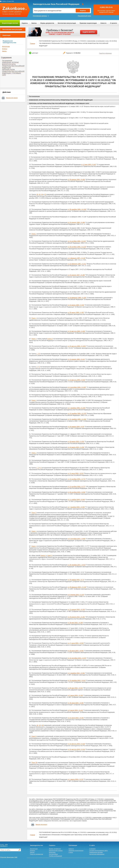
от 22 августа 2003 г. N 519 (76, 749)
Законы (34, 23)
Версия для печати (12, 98)
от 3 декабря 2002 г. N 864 (76, 673)
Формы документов (47, 23)
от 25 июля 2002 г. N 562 (76, 651)
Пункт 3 (34, 513)
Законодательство (36, 845)
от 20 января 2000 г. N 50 (76, 427)
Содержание (6, 58)
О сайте (92, 845)
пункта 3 (50, 339)
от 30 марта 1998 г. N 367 (76, 313)
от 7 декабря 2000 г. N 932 (76, 507)
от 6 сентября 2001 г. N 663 (77, 539)
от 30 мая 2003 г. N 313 (75, 688)
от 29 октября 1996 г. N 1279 (77, 247)
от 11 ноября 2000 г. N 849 (76, 500)
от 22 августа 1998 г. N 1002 (77, 346)
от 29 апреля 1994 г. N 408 (76, 180)
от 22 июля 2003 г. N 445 (76, 718)
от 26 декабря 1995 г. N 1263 (77, 209)
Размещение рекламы (96, 852)
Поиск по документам (36, 854)
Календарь (52, 852)
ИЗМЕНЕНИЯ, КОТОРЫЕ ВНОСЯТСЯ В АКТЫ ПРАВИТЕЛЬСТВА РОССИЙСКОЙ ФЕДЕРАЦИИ (13, 65)
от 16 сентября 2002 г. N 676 (77, 658)
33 (42, 194)
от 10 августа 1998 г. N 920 (76, 331)
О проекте (113, 23)
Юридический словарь (56, 851)
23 (40, 725)
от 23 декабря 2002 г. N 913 (77, 680)
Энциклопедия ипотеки (10, 23)
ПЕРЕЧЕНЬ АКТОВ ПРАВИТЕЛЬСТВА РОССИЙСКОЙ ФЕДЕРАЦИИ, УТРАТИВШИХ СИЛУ (13, 72)
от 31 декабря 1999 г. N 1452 (77, 419)
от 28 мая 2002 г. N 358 (75, 623)
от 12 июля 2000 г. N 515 (76, 473)
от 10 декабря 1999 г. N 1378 (77, 413)
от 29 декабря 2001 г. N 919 (77, 565)
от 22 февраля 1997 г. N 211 (77, 264)
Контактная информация (97, 854)
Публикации (73, 845)
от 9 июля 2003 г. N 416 (75, 710)
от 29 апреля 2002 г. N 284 (76, 617)
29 (37, 194)
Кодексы (25, 23)
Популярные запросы (40, 16)
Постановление (7, 61)
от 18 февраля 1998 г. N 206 (77, 298)
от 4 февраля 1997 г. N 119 (76, 258)
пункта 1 (43, 555)
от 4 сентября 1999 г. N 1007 (77, 387)
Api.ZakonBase (53, 854)
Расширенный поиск (84, 16)
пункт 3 (50, 555)
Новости (103, 23)
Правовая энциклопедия (88, 23)
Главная (33, 43)
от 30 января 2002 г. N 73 (76, 580)
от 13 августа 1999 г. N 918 (76, 380)
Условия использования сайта (98, 851)
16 (37, 725)
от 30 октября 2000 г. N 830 (76, 492)
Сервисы (52, 845)
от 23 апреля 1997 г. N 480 (76, 275)
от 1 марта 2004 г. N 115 (75, 779)
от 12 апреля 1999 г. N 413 (76, 359)
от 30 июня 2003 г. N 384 (76, 703)
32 (40, 194)
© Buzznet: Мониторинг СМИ (9, 857)
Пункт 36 (34, 763)
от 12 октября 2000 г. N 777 (76, 487)
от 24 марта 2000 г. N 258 (76, 447)
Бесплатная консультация (67, 23)
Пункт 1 (34, 234)
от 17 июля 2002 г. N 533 (76, 643)
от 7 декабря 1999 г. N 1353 (77, 408)
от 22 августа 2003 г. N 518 (76, 744)
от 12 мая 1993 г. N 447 (89, 165)
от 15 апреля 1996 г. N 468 (76, 222)
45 (43, 725)
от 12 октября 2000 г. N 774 (76, 479)
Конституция (6, 46)
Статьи (71, 852)
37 (45, 194)
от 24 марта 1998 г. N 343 (76, 305)
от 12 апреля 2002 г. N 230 (76, 610)
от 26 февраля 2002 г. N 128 (77, 587)
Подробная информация (105, 53)
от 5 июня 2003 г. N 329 (75, 695)
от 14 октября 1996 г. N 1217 (77, 241)
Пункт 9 (34, 736)
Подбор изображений (55, 856)
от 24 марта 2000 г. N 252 (76, 442)
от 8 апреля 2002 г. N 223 (76, 595)
